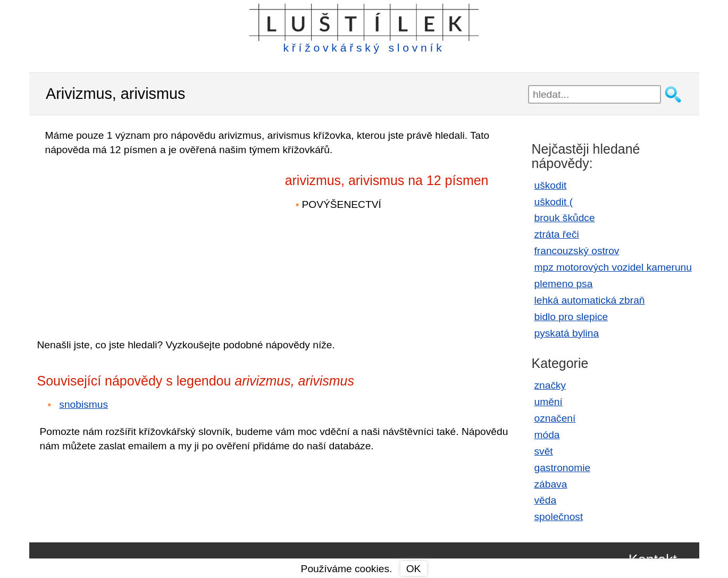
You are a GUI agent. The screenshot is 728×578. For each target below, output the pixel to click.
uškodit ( (554, 202)
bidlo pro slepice (571, 317)
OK (414, 569)
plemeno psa (564, 284)
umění (549, 402)
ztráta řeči (557, 234)
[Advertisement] (130, 240)
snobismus (83, 404)
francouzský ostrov (577, 251)
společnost (559, 517)
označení (555, 418)
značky (550, 385)
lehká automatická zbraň (590, 300)
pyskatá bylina (567, 333)
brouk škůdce (565, 218)
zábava (551, 484)
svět (544, 451)
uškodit (551, 185)
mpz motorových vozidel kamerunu (613, 267)
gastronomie (563, 468)
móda (547, 435)
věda (546, 500)
